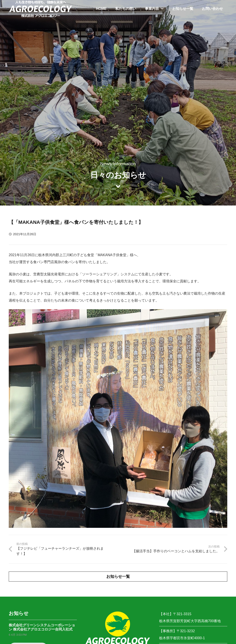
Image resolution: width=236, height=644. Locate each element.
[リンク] (41, 9)
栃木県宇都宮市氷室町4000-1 (182, 638)
